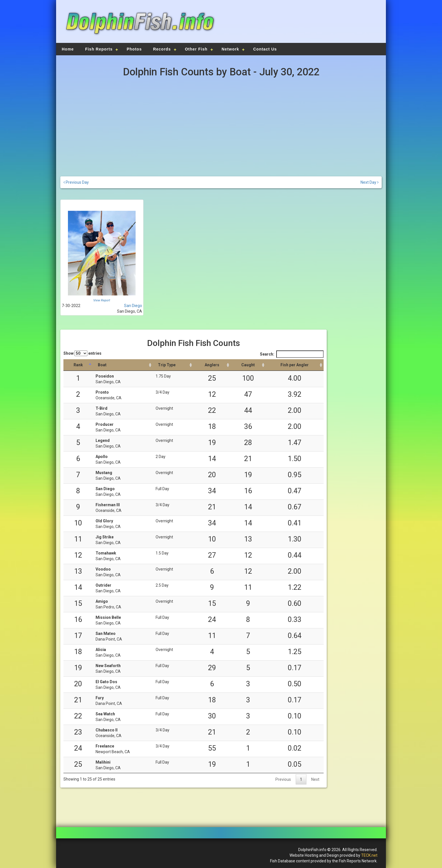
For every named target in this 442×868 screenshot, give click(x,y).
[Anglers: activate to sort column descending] (212, 365)
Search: (292, 354)
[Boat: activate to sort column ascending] (123, 365)
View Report (102, 300)
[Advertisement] (300, 24)
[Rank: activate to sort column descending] (78, 365)
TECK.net (369, 855)
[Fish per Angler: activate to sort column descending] (295, 365)
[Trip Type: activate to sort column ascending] (173, 365)
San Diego (133, 306)
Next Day (370, 182)
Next (315, 779)
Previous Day (76, 182)
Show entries (82, 353)
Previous (283, 779)
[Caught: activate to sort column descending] (248, 365)
